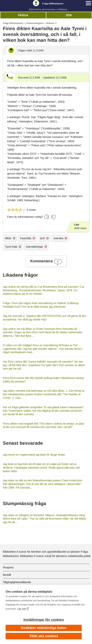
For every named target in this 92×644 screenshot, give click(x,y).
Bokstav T (51, 23)
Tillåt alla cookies (44, 636)
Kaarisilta (26, 238)
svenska (58, 238)
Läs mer (22, 609)
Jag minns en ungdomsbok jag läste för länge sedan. (34, 455)
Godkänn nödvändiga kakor (44, 628)
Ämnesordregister (35, 23)
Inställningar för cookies (44, 620)
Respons (8, 567)
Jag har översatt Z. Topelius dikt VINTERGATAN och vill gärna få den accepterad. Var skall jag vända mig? (44, 318)
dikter (8, 238)
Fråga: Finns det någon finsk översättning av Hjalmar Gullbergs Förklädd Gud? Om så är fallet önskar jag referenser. (41, 305)
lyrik (42, 238)
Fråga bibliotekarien (13, 23)
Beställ (7, 575)
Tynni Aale (11, 247)
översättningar (35, 247)
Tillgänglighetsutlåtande (17, 582)
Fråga (23, 15)
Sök (69, 15)
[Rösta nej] (53, 217)
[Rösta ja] (47, 216)
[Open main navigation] (88, 3)
